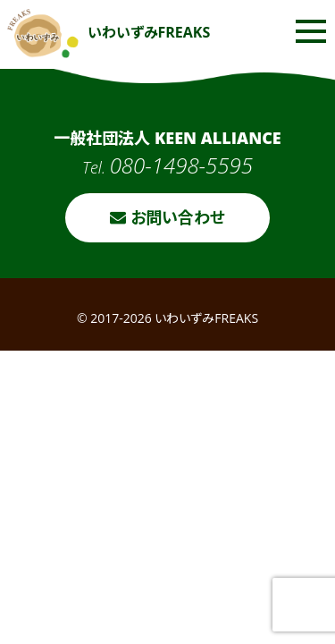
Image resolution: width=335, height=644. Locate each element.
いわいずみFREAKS (109, 32)
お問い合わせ (167, 217)
